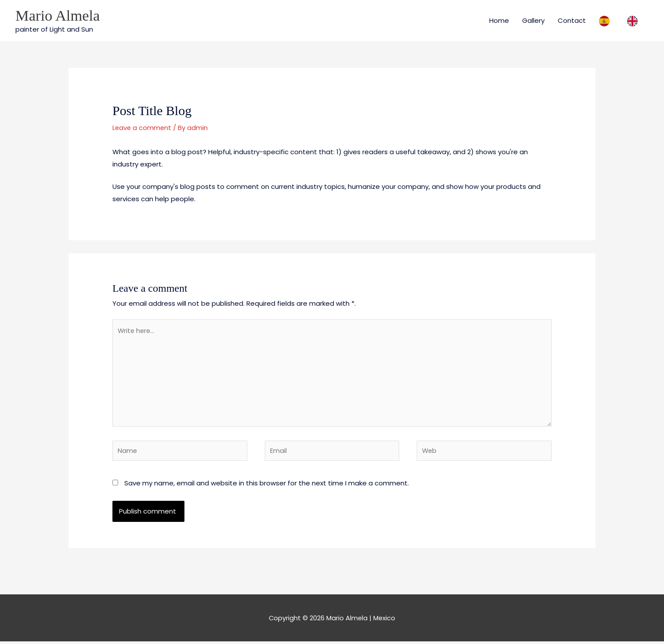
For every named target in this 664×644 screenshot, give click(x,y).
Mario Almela (58, 16)
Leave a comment (143, 128)
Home (499, 20)
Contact (572, 20)
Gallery (533, 20)
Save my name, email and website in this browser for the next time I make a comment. (267, 485)
